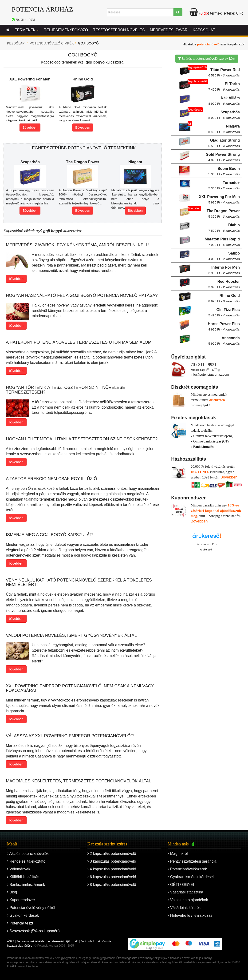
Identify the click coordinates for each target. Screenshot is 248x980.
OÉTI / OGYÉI (181, 885)
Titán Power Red (224, 72)
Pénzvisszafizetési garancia (192, 861)
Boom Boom (224, 171)
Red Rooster (224, 284)
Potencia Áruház (42, 9)
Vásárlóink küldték (184, 908)
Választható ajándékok (188, 900)
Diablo (224, 228)
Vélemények (19, 869)
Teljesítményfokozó (66, 30)
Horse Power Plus (224, 327)
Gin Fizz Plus (224, 312)
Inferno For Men (224, 270)
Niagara (224, 129)
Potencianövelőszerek (187, 869)
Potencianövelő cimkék (52, 43)
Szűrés (207, 59)
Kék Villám (224, 101)
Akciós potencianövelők (28, 854)
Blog (12, 892)
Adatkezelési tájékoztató (63, 941)
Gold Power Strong (223, 157)
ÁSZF (11, 941)
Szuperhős (224, 115)
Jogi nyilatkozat (91, 941)
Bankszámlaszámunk (26, 885)
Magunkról (178, 854)
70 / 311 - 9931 (26, 20)
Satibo (224, 256)
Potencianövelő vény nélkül (31, 908)
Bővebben (30, 127)
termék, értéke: (216, 13)
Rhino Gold (224, 298)
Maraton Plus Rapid (222, 242)
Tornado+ (224, 185)
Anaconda (224, 341)
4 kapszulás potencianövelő (112, 869)
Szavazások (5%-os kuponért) (33, 931)
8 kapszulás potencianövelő (112, 885)
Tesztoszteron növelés (119, 30)
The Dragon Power (223, 214)
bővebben (16, 279)
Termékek (27, 30)
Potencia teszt (20, 923)
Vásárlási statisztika (185, 892)
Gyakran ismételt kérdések (191, 877)
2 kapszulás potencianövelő (112, 854)
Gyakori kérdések (23, 915)
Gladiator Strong (224, 143)
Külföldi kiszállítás (23, 877)
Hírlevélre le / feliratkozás (190, 915)
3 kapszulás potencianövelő (112, 861)
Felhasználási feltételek (31, 941)
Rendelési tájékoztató (26, 861)
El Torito (224, 87)
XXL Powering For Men (219, 199)
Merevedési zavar (169, 30)
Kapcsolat (204, 30)
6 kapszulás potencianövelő (112, 877)
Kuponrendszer (21, 900)
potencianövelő (208, 44)
